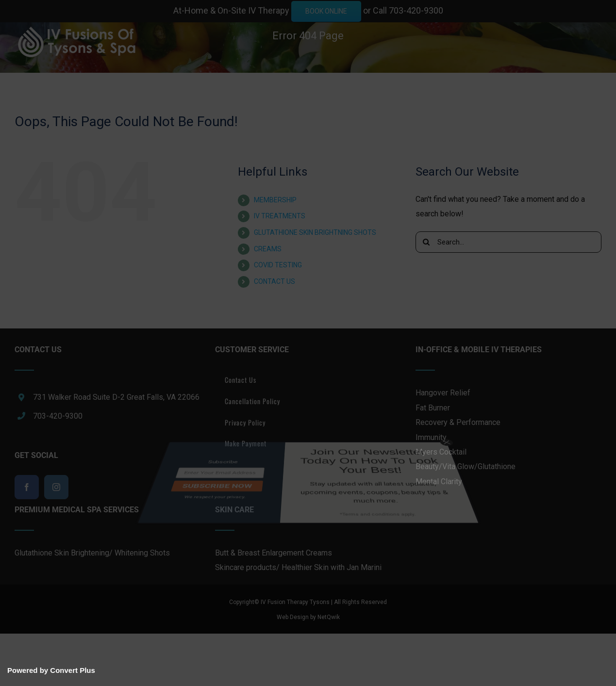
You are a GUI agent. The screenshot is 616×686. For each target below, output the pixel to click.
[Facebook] (27, 487)
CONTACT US (275, 281)
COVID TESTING (278, 265)
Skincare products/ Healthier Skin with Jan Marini (298, 567)
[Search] (426, 242)
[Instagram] (56, 487)
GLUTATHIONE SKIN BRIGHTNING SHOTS (315, 232)
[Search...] (508, 242)
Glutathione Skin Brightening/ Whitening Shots (92, 553)
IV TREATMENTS (280, 216)
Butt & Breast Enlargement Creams (274, 553)
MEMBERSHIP (275, 200)
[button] (53, 134)
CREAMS (268, 249)
